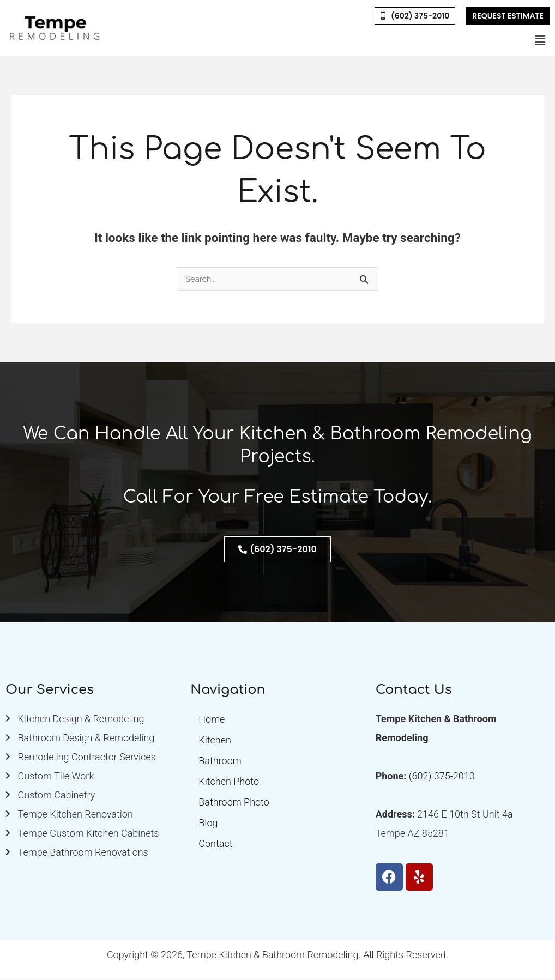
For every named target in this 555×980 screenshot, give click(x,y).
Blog (208, 823)
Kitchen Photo (229, 782)
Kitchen (215, 740)
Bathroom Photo (234, 803)
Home (212, 720)
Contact (215, 844)
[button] (540, 40)
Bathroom (220, 761)
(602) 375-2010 (442, 776)
